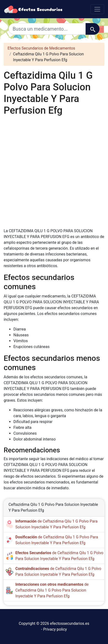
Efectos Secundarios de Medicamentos (41, 48)
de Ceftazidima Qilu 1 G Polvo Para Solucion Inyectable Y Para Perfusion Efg (52, 590)
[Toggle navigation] (97, 9)
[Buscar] (93, 29)
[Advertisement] (54, 172)
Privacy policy (55, 629)
